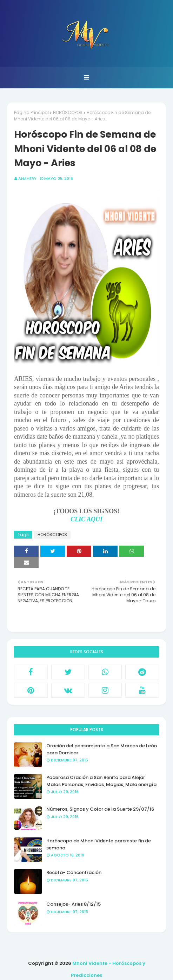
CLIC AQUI (86, 519)
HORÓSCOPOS (68, 112)
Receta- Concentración (74, 872)
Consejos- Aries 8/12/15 (74, 904)
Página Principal (31, 112)
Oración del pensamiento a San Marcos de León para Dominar (102, 749)
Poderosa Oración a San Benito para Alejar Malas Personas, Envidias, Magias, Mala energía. (102, 781)
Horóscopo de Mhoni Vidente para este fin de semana (99, 844)
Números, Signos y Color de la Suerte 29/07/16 (100, 809)
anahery (27, 178)
